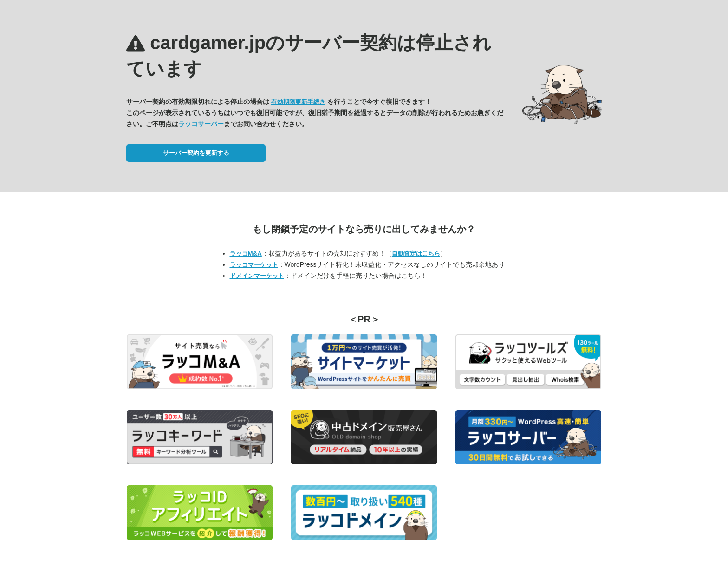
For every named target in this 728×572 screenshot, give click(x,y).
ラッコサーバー (201, 124)
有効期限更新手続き (298, 102)
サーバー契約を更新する (196, 153)
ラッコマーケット (254, 265)
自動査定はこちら (416, 254)
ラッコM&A (246, 254)
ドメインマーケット (257, 276)
